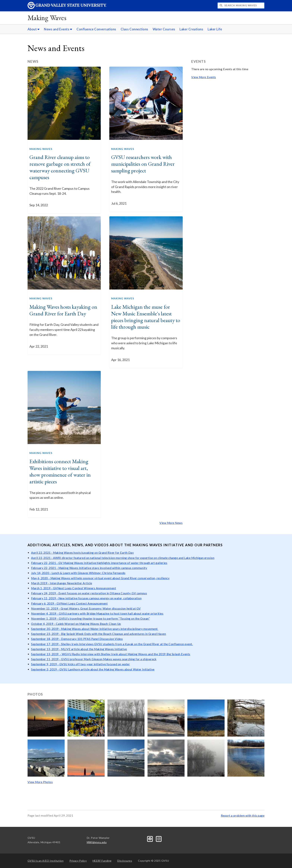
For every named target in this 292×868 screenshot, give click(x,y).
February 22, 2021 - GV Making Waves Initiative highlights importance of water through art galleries (99, 563)
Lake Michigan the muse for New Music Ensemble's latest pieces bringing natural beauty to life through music (146, 317)
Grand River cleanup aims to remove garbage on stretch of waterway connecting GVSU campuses (60, 167)
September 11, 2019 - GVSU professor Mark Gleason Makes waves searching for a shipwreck (94, 659)
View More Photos (40, 782)
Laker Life (215, 29)
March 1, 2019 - (42, 588)
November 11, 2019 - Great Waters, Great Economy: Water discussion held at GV (86, 608)
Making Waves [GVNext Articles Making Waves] (41, 149)
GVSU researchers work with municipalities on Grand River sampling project (143, 164)
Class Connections (134, 29)
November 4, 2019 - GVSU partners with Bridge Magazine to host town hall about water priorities (97, 613)
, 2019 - (56, 644)
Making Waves (47, 18)
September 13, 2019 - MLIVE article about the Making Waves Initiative (79, 649)
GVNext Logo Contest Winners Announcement (85, 588)
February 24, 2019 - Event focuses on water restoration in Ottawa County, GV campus (89, 593)
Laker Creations (191, 29)
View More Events (204, 77)
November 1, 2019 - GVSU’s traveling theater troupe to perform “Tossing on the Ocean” (90, 619)
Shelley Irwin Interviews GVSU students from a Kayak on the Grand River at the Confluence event (127, 644)
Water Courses (164, 29)
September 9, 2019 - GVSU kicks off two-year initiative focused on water (80, 664)
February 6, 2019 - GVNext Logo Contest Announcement (69, 603)
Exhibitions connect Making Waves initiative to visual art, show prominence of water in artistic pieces (60, 471)
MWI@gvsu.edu (97, 842)
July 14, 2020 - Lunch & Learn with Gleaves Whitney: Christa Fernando (78, 573)
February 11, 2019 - (45, 598)
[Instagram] (159, 838)
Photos (35, 694)
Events (199, 61)
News (33, 61)
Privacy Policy (78, 861)
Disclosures (125, 861)
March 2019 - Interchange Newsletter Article (62, 583)
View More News (171, 523)
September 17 (41, 644)
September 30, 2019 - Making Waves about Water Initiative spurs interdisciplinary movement (95, 629)
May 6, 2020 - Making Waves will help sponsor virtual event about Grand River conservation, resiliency (100, 578)
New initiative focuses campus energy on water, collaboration (100, 598)
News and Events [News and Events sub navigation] (58, 29)
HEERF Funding (102, 861)
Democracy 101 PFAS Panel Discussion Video (92, 639)
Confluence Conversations (96, 29)
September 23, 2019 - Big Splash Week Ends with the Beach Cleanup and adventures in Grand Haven (99, 634)
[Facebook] (150, 838)
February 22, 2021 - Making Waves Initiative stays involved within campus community (89, 568)
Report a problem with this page (243, 815)
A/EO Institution (46, 861)
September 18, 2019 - (46, 639)
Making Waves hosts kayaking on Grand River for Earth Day (63, 310)
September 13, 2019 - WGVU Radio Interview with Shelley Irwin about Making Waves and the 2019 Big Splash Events (111, 654)
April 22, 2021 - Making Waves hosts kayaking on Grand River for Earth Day (82, 553)
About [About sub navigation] (34, 29)
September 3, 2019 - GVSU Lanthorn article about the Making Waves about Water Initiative (93, 669)
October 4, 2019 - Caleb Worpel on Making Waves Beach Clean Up (76, 624)
